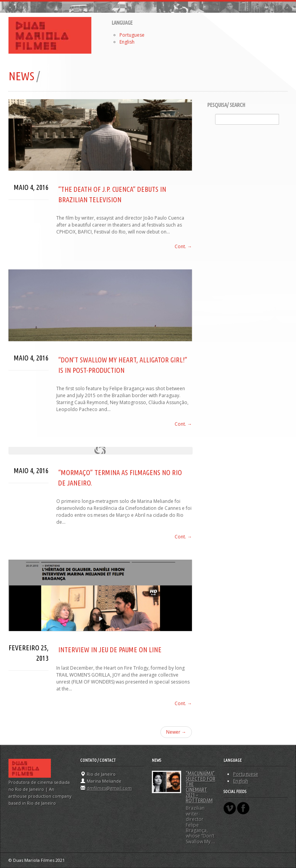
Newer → (176, 732)
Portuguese (132, 35)
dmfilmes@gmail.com (109, 788)
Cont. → (183, 246)
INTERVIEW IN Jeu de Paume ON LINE (110, 650)
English (127, 42)
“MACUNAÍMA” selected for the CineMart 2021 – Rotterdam (201, 787)
